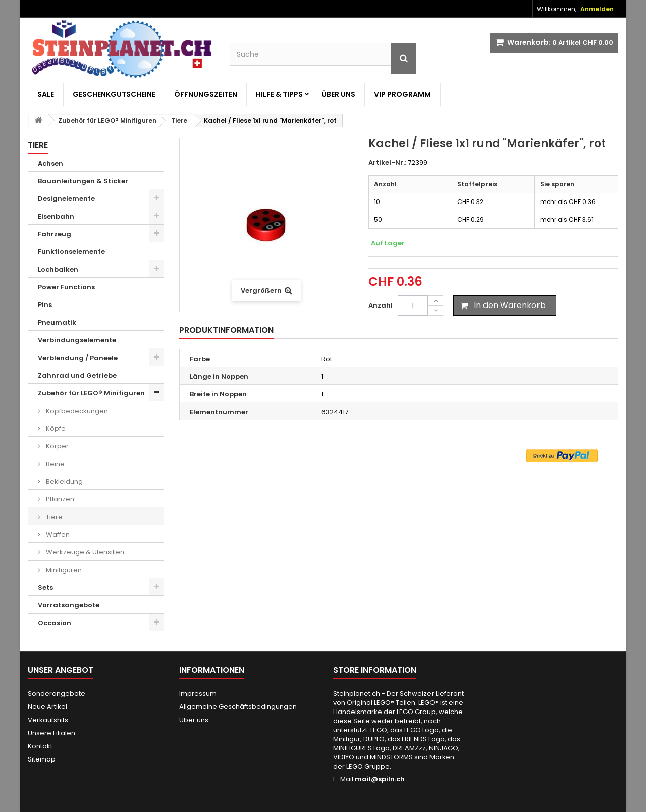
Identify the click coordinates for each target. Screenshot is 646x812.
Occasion (55, 623)
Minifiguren (63, 570)
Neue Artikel (47, 707)
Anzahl (381, 305)
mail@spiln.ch (380, 779)
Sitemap (42, 759)
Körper (57, 446)
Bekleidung (64, 481)
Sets (45, 588)
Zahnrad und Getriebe (77, 375)
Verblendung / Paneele (78, 358)
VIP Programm (402, 94)
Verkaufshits (48, 720)
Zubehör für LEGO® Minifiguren (91, 393)
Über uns (338, 94)
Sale (46, 94)
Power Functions (66, 287)
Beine (55, 464)
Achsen (50, 163)
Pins (45, 305)
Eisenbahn (56, 216)
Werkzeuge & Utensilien (84, 552)
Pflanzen (59, 499)
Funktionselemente (71, 252)
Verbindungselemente (77, 340)
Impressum (198, 694)
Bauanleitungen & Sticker (83, 181)
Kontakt (40, 746)
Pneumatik (57, 322)
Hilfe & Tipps (279, 94)
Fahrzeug (55, 234)
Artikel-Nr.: (387, 163)
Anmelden (597, 9)
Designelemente (66, 199)
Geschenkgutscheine (114, 94)
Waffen (57, 535)
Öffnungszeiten (206, 94)
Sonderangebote (57, 694)
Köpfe (55, 428)
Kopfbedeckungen (76, 411)
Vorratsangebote (69, 605)
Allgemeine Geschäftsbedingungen (238, 707)
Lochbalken (58, 269)
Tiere (53, 517)
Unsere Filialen (51, 733)
